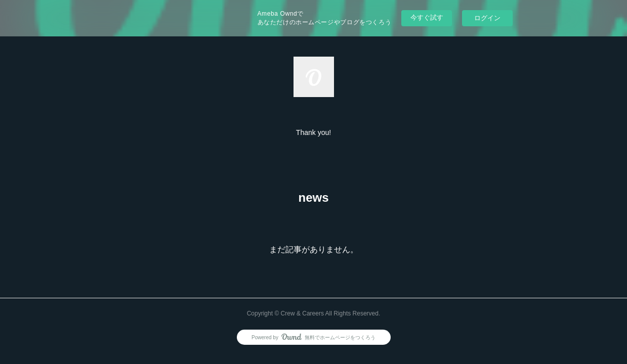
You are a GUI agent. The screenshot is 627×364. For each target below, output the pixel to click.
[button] (313, 132)
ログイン (487, 18)
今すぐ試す (427, 17)
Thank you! (313, 132)
